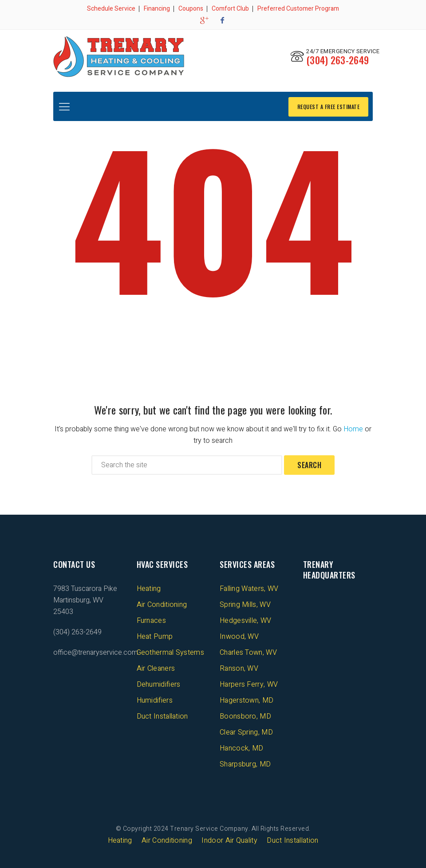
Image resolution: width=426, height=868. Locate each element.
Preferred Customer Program (298, 9)
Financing (157, 9)
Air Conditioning (162, 604)
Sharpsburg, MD (245, 763)
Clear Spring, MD (246, 731)
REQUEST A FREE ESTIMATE (329, 105)
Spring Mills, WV (245, 604)
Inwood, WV (239, 636)
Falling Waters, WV (249, 588)
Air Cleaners (156, 668)
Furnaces (151, 620)
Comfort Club (230, 9)
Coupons (191, 9)
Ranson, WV (239, 668)
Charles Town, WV (248, 652)
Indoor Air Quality (229, 840)
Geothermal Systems (170, 652)
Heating (149, 588)
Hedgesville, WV (246, 620)
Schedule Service (111, 9)
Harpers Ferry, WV (249, 684)
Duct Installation (162, 716)
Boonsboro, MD (245, 716)
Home (353, 428)
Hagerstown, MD (247, 700)
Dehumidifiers (159, 684)
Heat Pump (155, 636)
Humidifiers (155, 700)
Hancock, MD (241, 747)
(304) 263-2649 (337, 60)
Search (309, 464)
